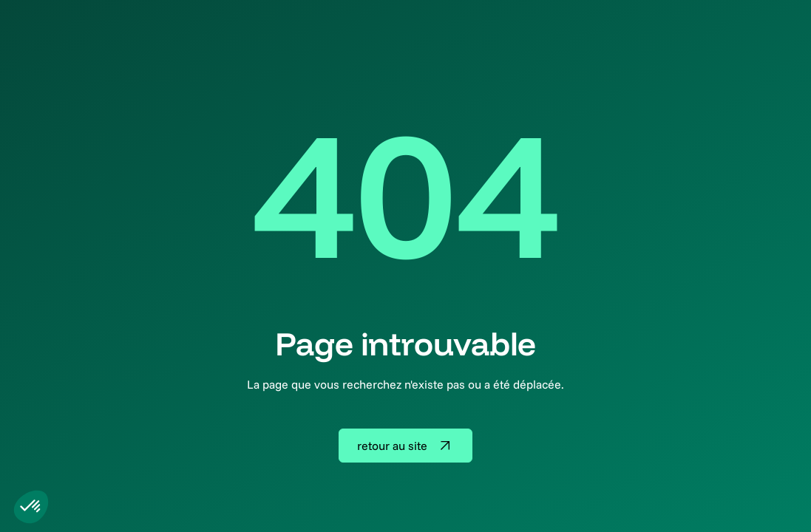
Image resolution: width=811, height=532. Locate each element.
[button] (31, 507)
